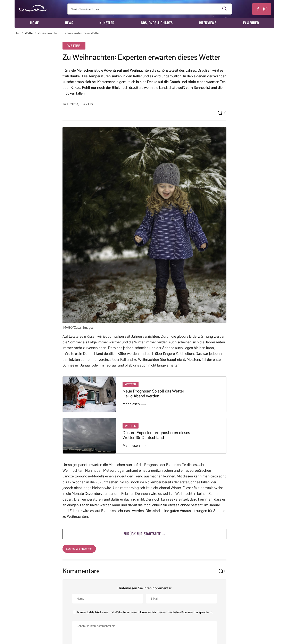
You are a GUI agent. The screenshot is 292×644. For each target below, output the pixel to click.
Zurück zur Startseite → (144, 534)
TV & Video (251, 23)
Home (34, 23)
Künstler (107, 23)
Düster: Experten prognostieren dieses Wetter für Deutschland (156, 435)
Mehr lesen (134, 404)
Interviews (208, 23)
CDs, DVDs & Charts (157, 23)
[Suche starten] (224, 9)
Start (18, 33)
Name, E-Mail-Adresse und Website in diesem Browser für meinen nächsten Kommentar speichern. (145, 612)
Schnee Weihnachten (79, 549)
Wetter (29, 33)
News (69, 23)
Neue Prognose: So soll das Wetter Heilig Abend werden (153, 394)
